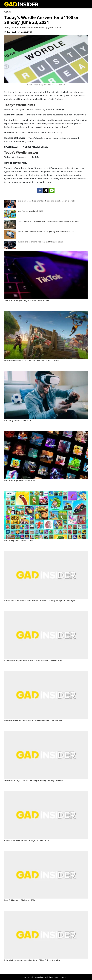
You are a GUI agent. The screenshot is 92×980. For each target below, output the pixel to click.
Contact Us (65, 977)
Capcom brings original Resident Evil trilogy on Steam (40, 242)
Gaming (8, 12)
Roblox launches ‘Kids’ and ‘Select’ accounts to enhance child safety (46, 201)
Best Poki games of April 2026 (30, 211)
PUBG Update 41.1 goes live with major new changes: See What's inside (48, 221)
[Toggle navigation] (85, 4)
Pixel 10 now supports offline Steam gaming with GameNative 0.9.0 (46, 232)
